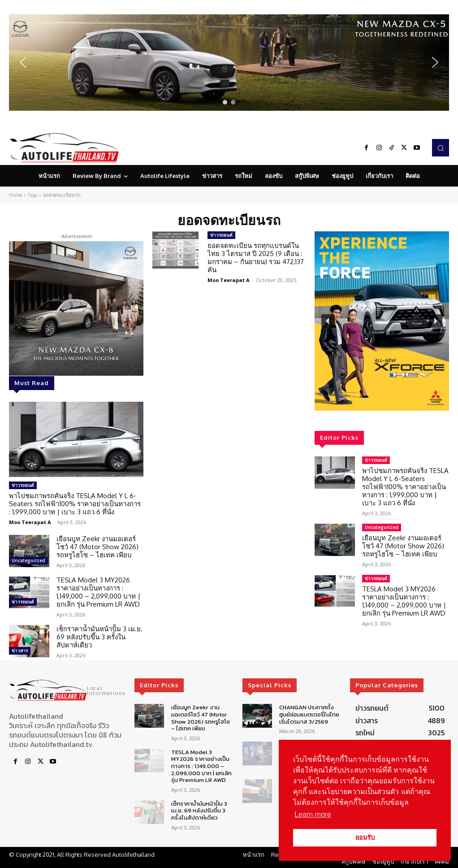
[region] (229, 63)
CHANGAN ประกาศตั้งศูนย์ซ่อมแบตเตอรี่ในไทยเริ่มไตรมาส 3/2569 (309, 714)
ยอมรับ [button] (365, 838)
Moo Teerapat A (30, 522)
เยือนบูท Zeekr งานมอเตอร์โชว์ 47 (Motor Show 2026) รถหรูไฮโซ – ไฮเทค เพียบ (97, 547)
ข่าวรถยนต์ (23, 485)
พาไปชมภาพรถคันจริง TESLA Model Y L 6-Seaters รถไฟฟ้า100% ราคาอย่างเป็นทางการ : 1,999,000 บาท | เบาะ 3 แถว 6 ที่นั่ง (75, 504)
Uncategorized (28, 560)
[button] (229, 63)
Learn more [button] (313, 814)
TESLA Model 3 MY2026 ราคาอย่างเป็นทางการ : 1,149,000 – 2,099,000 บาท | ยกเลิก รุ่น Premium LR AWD (98, 592)
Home (15, 195)
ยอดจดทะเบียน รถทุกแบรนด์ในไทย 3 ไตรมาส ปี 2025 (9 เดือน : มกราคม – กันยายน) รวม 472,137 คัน (256, 258)
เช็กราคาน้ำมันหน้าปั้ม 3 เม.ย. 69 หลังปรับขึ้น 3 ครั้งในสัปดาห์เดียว (99, 637)
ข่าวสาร (20, 651)
